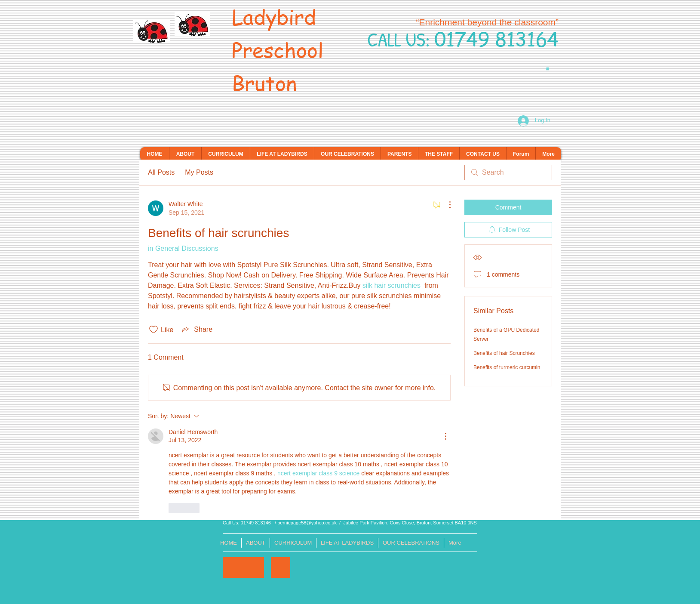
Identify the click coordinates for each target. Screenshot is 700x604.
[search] (508, 173)
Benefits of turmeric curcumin (507, 367)
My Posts (199, 172)
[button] (548, 68)
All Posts (161, 172)
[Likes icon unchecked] (154, 330)
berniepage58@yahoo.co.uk (307, 523)
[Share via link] (196, 330)
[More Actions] (445, 205)
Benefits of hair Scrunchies (504, 353)
